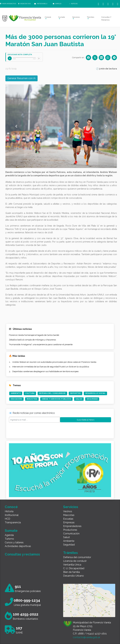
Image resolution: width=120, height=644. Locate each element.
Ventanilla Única (72, 565)
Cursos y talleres (14, 542)
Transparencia (13, 522)
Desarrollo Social (96, 393)
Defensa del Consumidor (52, 393)
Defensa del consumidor (77, 557)
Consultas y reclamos (22, 554)
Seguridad (92, 399)
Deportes (75, 393)
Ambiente (16, 393)
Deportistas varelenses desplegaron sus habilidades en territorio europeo (45, 371)
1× (39, 58)
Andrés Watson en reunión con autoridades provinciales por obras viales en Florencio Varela (54, 362)
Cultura (30, 393)
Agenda (9, 535)
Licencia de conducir (75, 561)
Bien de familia (71, 572)
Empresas (69, 522)
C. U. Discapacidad (74, 568)
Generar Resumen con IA (21, 78)
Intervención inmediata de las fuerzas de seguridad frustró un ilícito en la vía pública (51, 367)
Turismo (9, 539)
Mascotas (69, 515)
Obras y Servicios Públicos (56, 399)
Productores (70, 530)
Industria (32, 399)
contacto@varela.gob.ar (86, 637)
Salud (79, 399)
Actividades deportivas (18, 546)
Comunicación (71, 534)
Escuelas (68, 519)
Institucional (12, 515)
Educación (16, 399)
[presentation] (32, 430)
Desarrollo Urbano (73, 576)
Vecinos (68, 511)
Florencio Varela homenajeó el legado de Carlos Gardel (34, 335)
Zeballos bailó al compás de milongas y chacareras (32, 340)
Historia (9, 511)
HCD (7, 519)
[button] (16, 126)
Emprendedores (72, 526)
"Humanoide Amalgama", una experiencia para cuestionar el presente (41, 344)
